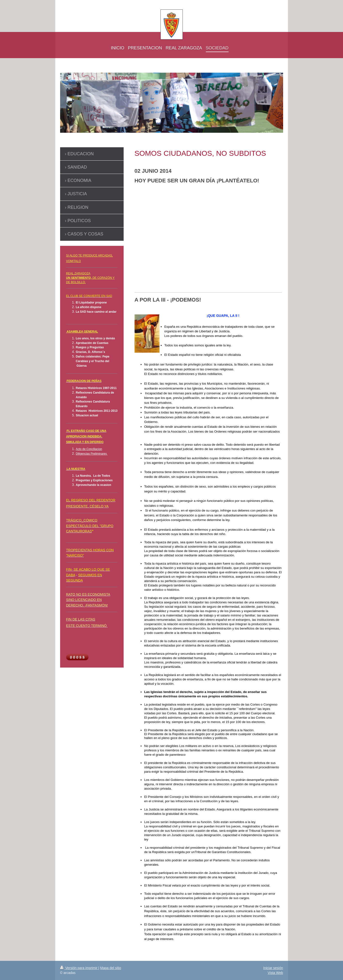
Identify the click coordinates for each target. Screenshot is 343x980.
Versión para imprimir (79, 968)
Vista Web (275, 973)
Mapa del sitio (111, 968)
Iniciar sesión (273, 968)
